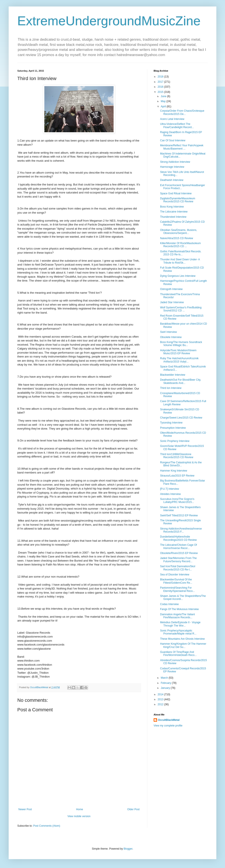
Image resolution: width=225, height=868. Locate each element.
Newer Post (25, 809)
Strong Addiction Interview (175, 162)
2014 (161, 694)
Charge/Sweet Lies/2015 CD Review (181, 418)
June (164, 96)
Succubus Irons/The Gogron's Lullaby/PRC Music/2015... (177, 501)
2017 (161, 82)
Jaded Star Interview (172, 302)
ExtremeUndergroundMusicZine (109, 21)
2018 (161, 77)
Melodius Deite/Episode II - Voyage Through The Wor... (180, 624)
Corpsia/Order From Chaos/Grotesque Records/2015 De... (182, 112)
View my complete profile (168, 726)
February (166, 683)
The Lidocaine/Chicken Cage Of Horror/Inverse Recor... (178, 546)
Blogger (128, 849)
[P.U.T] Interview (170, 489)
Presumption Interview (173, 428)
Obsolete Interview (171, 337)
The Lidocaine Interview (174, 212)
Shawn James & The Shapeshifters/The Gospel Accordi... (183, 597)
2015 (161, 92)
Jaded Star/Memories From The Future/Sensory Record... (178, 560)
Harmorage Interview (172, 167)
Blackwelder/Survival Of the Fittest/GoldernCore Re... (176, 581)
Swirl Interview (168, 332)
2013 (161, 699)
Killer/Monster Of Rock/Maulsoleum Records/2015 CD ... (180, 245)
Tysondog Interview (171, 423)
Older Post (133, 809)
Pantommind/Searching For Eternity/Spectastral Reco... (177, 589)
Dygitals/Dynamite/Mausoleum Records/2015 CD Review (178, 200)
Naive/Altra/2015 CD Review (177, 238)
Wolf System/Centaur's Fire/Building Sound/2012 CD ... (181, 309)
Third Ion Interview (171, 388)
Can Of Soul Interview (173, 140)
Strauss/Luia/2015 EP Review (177, 476)
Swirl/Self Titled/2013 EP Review (179, 515)
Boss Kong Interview (172, 207)
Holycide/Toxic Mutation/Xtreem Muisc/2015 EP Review (178, 352)
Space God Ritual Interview (176, 193)
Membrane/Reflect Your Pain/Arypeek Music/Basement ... (182, 147)
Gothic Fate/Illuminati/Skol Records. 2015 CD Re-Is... (181, 253)
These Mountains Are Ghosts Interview (182, 639)
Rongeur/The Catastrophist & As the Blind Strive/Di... (181, 464)
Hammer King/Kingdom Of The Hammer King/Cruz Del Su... (183, 645)
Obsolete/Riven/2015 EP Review (179, 553)
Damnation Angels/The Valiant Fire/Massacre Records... (178, 616)
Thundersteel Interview (173, 217)
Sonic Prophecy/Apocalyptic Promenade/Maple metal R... (178, 632)
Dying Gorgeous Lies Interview (178, 276)
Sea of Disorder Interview (175, 575)
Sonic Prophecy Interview (175, 441)
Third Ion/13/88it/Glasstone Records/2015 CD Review (177, 456)
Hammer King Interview (174, 471)
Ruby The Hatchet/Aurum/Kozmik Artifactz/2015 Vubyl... (179, 360)
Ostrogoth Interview (171, 289)
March (165, 678)
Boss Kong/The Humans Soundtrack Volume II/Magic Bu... (181, 344)
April (164, 106)
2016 (161, 87)
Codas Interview (169, 604)
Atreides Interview (170, 494)
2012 (161, 704)
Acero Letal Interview (172, 119)
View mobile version (79, 816)
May (164, 101)
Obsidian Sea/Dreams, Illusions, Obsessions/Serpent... (179, 232)
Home (80, 809)
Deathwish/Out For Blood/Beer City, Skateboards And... (181, 381)
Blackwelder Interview (173, 375)
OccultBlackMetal (169, 720)
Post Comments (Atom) (47, 826)
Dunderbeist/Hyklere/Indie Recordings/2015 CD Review (178, 538)
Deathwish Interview (172, 180)
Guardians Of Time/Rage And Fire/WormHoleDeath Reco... (178, 654)
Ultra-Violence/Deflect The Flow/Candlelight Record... (177, 126)
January (166, 688)
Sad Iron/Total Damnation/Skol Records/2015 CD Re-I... (178, 568)
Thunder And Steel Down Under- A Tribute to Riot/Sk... (180, 261)
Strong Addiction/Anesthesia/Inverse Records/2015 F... (181, 530)
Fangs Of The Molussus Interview (179, 609)
